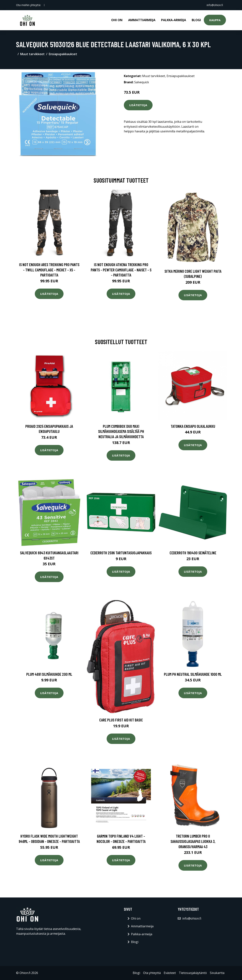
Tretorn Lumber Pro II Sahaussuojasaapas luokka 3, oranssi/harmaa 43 (193, 841)
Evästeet (170, 973)
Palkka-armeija (174, 20)
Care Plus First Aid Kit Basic (121, 720)
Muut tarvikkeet (32, 54)
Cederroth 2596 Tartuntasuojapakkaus (121, 553)
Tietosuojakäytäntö (193, 973)
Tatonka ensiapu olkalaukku (193, 426)
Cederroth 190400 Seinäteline (193, 553)
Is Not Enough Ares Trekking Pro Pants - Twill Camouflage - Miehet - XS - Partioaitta (49, 270)
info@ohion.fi (215, 5)
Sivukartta (217, 973)
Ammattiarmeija (142, 20)
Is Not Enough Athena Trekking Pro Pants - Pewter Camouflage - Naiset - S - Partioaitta (121, 270)
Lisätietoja (138, 105)
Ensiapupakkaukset (63, 54)
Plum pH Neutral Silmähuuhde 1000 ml (193, 674)
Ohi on (117, 20)
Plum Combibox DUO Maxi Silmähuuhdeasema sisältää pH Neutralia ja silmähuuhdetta (121, 431)
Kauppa (215, 20)
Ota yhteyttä (152, 973)
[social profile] (44, 5)
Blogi (196, 20)
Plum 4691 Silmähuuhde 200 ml (49, 674)
